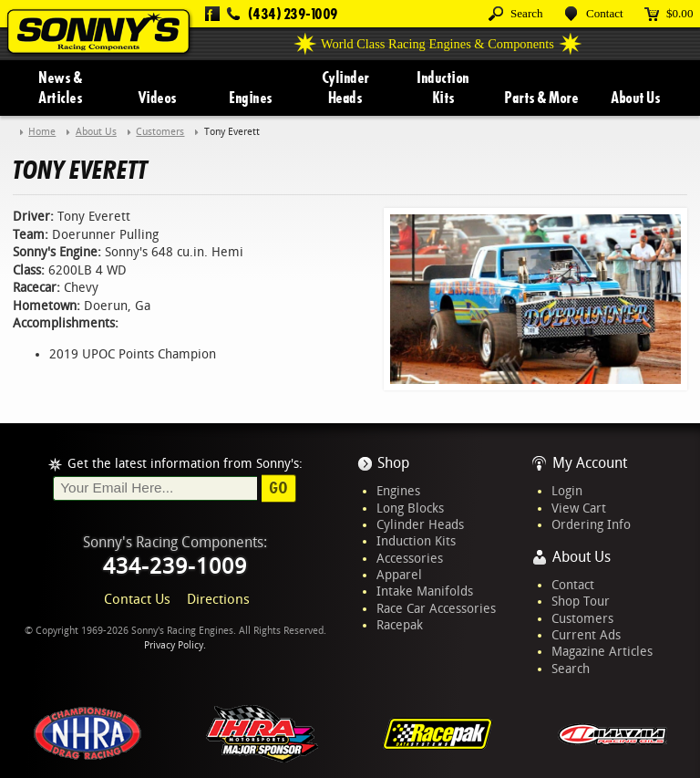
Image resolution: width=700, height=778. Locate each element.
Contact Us (137, 599)
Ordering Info (591, 524)
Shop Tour (581, 601)
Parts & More (541, 98)
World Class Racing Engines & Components (437, 44)
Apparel (399, 575)
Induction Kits (443, 88)
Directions (218, 599)
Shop (393, 463)
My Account (590, 463)
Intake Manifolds (425, 591)
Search (571, 669)
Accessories (410, 558)
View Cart (579, 508)
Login (567, 491)
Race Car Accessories (436, 608)
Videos (157, 98)
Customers (582, 618)
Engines (251, 98)
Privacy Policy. (175, 645)
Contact (573, 585)
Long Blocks (410, 508)
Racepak (400, 625)
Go (278, 488)
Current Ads (586, 635)
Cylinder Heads (345, 88)
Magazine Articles (602, 651)
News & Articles (60, 88)
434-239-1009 (175, 566)
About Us (635, 98)
